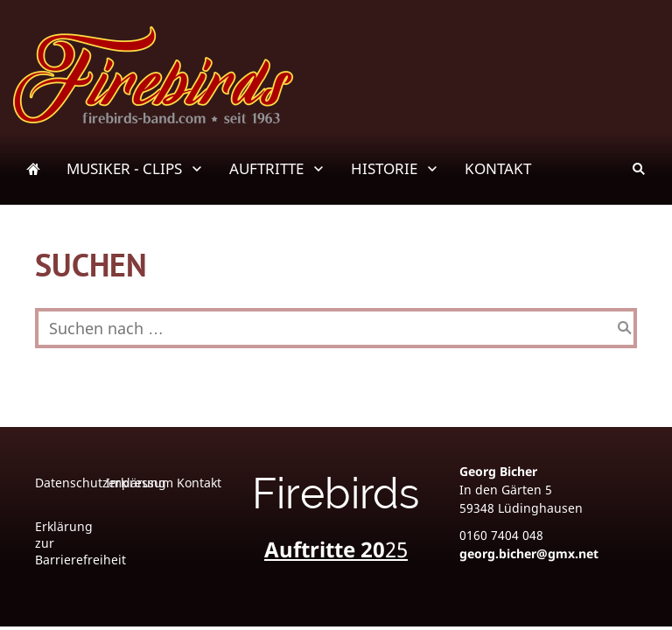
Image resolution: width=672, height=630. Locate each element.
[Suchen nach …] (336, 328)
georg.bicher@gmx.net (529, 553)
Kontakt (199, 483)
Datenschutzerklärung (101, 483)
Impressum (140, 483)
